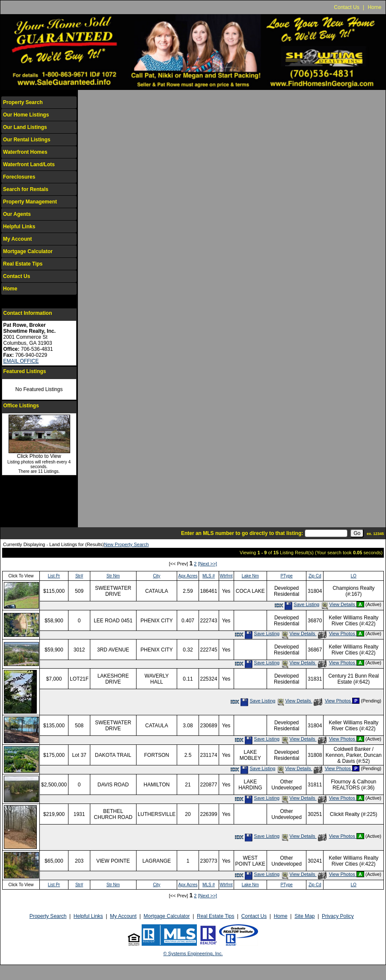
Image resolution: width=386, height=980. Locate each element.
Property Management (30, 202)
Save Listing (302, 604)
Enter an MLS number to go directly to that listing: (242, 533)
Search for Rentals (26, 189)
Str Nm (113, 576)
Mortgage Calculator (28, 251)
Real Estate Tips (23, 264)
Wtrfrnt (226, 576)
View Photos (337, 633)
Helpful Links (19, 227)
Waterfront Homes (25, 152)
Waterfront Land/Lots (29, 164)
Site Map (304, 916)
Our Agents (17, 214)
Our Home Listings (26, 115)
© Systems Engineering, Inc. (193, 953)
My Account (18, 239)
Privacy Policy (338, 916)
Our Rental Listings (27, 140)
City (156, 576)
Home (374, 7)
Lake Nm (250, 576)
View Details (338, 604)
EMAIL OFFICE (21, 361)
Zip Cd (315, 576)
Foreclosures (19, 177)
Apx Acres (188, 576)
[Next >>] (208, 564)
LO (354, 576)
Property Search (23, 102)
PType (286, 576)
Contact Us (346, 7)
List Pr (54, 576)
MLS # (209, 576)
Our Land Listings (25, 127)
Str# (79, 576)
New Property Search (126, 544)
